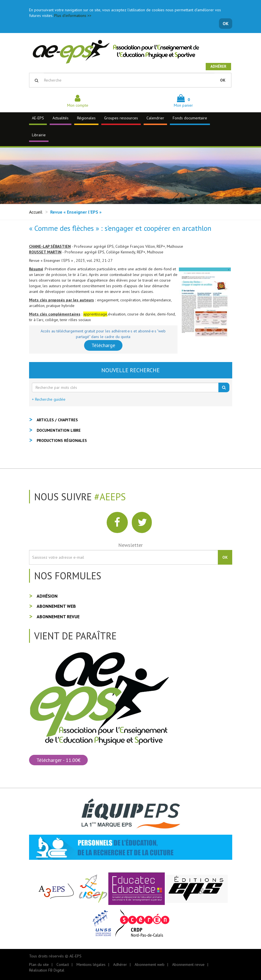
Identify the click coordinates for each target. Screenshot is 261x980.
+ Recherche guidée (49, 399)
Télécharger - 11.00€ (58, 760)
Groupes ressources (121, 118)
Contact (63, 964)
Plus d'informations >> (73, 16)
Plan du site (39, 964)
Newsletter (130, 545)
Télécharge (103, 345)
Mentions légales (91, 964)
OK (226, 23)
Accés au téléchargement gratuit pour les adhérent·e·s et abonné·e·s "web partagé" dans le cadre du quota (103, 334)
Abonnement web (56, 606)
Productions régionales (62, 440)
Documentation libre (59, 430)
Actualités (61, 118)
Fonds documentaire (190, 118)
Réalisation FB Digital (47, 970)
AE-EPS (38, 118)
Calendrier (155, 118)
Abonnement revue (58, 617)
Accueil (36, 212)
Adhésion (47, 596)
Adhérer (218, 66)
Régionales (86, 118)
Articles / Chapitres (57, 420)
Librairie (39, 135)
